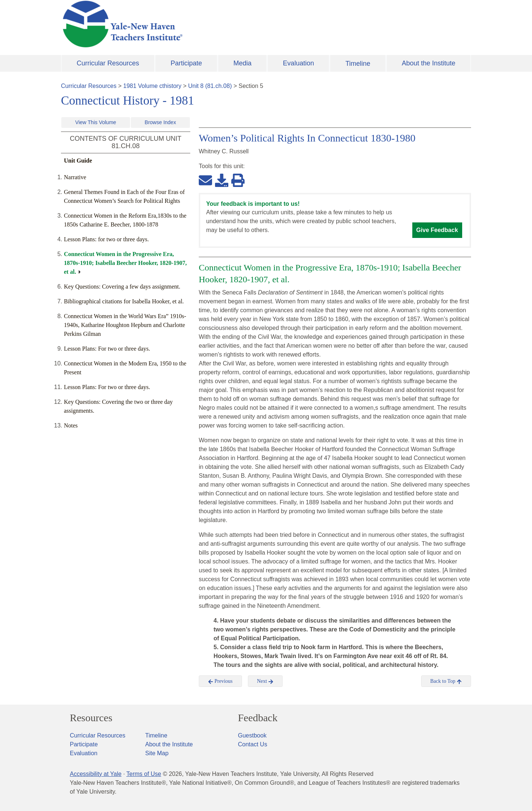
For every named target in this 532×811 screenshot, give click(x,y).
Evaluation (299, 63)
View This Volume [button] (96, 122)
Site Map (157, 753)
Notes (71, 425)
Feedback (258, 718)
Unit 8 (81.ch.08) (210, 86)
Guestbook (252, 735)
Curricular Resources (108, 63)
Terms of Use (144, 774)
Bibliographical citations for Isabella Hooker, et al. (124, 301)
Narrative (75, 177)
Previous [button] (220, 681)
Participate (186, 63)
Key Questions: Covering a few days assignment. (122, 287)
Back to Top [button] (446, 681)
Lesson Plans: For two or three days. (107, 349)
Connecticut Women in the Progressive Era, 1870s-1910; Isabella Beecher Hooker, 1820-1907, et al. (125, 263)
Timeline (358, 64)
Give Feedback (437, 230)
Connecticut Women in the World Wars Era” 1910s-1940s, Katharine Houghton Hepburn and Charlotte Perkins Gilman (125, 325)
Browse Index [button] (161, 122)
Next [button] (265, 681)
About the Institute (428, 63)
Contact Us (253, 744)
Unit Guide (78, 161)
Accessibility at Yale (96, 774)
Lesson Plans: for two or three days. (106, 239)
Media (243, 63)
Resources (91, 718)
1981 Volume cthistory (152, 86)
